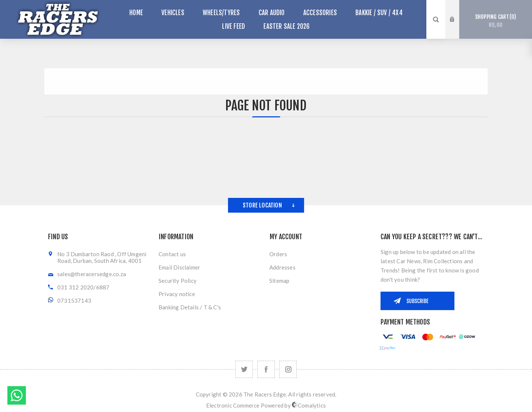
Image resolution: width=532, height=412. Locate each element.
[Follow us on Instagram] (288, 369)
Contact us (172, 254)
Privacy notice (177, 294)
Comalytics (309, 405)
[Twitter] (244, 369)
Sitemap (279, 281)
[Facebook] (266, 369)
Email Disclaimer (179, 267)
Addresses (282, 267)
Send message (17, 395)
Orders (278, 254)
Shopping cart (496, 21)
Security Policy (178, 281)
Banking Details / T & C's (190, 307)
